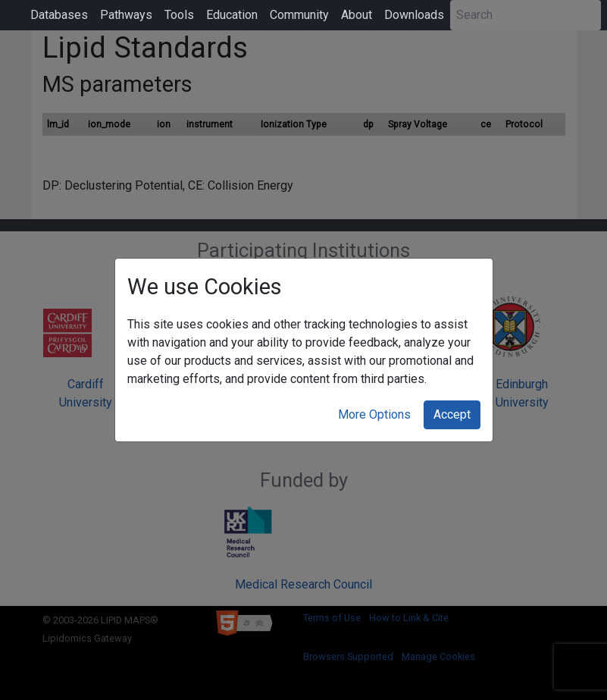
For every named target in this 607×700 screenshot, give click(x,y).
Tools (179, 15)
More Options (374, 414)
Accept (452, 414)
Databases (59, 15)
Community (299, 15)
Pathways (126, 15)
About (357, 15)
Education (232, 15)
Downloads (414, 15)
